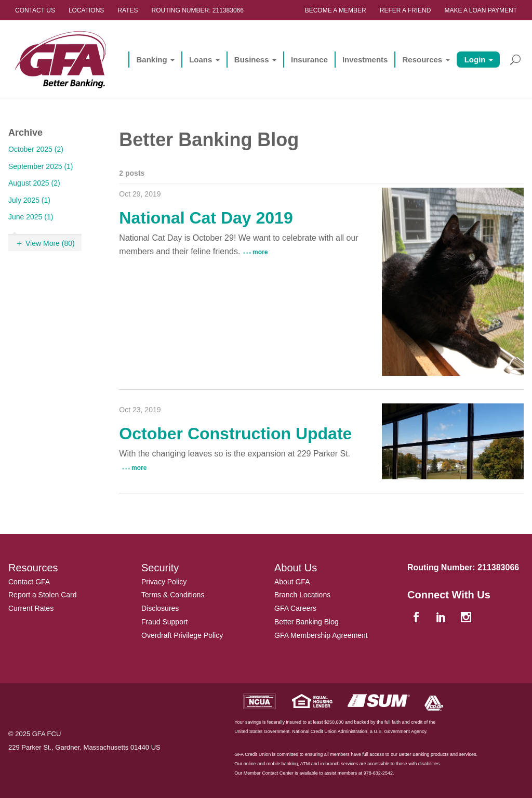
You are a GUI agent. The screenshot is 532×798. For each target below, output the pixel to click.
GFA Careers (295, 608)
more (260, 252)
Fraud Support (165, 622)
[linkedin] (442, 618)
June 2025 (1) (31, 217)
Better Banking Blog (307, 622)
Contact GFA (29, 582)
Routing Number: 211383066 (198, 10)
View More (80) (50, 243)
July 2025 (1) (29, 200)
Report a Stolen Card (43, 595)
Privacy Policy (164, 582)
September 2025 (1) (41, 166)
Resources (422, 60)
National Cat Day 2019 (206, 218)
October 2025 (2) (36, 149)
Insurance (309, 60)
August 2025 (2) (34, 183)
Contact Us (35, 10)
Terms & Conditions (173, 595)
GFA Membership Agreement (321, 635)
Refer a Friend (405, 10)
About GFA (292, 582)
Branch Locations (302, 595)
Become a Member (336, 10)
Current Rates (31, 608)
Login (475, 60)
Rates (128, 10)
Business (252, 60)
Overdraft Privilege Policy (182, 635)
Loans (201, 60)
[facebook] (417, 618)
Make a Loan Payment (481, 10)
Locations (86, 10)
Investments (365, 60)
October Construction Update (235, 434)
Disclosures (160, 608)
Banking (151, 60)
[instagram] (467, 618)
